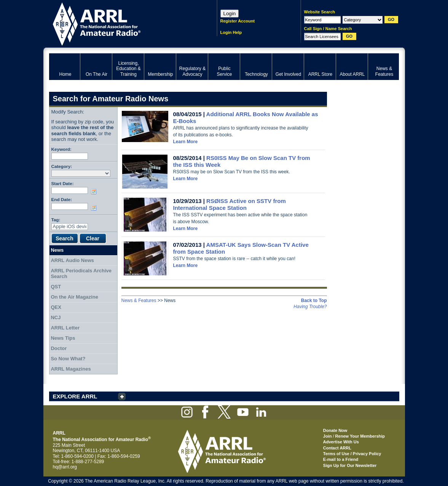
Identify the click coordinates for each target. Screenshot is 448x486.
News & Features (139, 301)
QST (56, 287)
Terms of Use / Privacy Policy (352, 454)
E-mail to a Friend (341, 459)
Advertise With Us (341, 442)
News (57, 250)
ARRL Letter (65, 328)
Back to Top (314, 301)
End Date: (62, 199)
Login (230, 14)
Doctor (59, 348)
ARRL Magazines (71, 369)
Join (328, 436)
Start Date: (63, 183)
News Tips (63, 338)
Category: (62, 166)
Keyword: (61, 149)
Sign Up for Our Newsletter (350, 465)
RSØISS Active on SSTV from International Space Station (230, 204)
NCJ (56, 317)
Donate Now (335, 430)
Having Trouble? (310, 307)
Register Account (238, 21)
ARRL (123, 23)
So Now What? (68, 359)
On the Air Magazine (74, 297)
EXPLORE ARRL (75, 396)
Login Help (231, 32)
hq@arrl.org (65, 467)
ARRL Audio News (72, 260)
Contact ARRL (337, 448)
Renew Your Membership (360, 436)
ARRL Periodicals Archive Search (81, 274)
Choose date (95, 192)
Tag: (56, 220)
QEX (56, 307)
